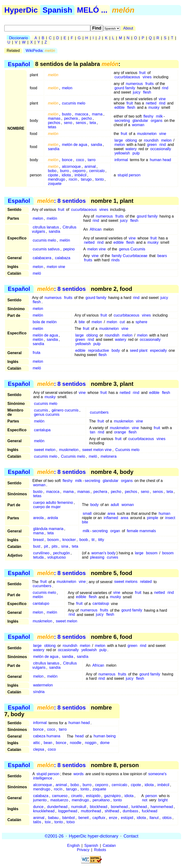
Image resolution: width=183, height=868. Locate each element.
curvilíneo (41, 553)
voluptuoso (57, 557)
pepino (69, 249)
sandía (54, 149)
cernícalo (97, 171)
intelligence (43, 778)
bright (163, 800)
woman (138, 125)
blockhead (99, 807)
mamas (54, 118)
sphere (141, 322)
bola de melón (45, 322)
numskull (79, 807)
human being (105, 736)
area (111, 513)
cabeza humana (47, 736)
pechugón (61, 553)
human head (160, 160)
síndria (39, 692)
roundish (151, 140)
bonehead (119, 807)
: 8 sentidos (61, 201)
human (165, 513)
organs (157, 121)
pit (46, 546)
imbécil (81, 175)
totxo (71, 822)
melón (52, 218)
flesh (147, 92)
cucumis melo (74, 103)
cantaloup (101, 604)
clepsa (39, 750)
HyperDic (21, 10)
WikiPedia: (41, 51)
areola (38, 518)
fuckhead (150, 811)
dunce (38, 807)
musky (154, 107)
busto (67, 114)
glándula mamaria (48, 529)
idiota (66, 175)
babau (53, 818)
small (87, 513)
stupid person (129, 175)
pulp (136, 153)
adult (115, 505)
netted (151, 103)
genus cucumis (47, 414)
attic (37, 743)
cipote (53, 175)
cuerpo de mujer (47, 507)
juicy (137, 92)
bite (82, 322)
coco (80, 160)
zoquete (55, 184)
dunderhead (57, 807)
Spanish (57, 10)
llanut (154, 818)
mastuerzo (59, 800)
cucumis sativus (46, 249)
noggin (91, 743)
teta (93, 123)
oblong (131, 140)
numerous (134, 84)
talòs (37, 822)
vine (162, 99)
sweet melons (126, 582)
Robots (100, 850)
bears (162, 256)
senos (81, 123)
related (146, 582)
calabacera (42, 258)
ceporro (79, 171)
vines (147, 77)
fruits (150, 84)
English (73, 846)
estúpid (127, 818)
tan (92, 432)
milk (159, 116)
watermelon (43, 685)
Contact (131, 836)
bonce (67, 160)
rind (165, 88)
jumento (40, 800)
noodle (76, 743)
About (128, 28)
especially (158, 350)
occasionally (161, 149)
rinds (115, 260)
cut (122, 322)
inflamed (111, 518)
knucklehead (44, 811)
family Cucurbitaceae (130, 256)
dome (105, 743)
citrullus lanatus (46, 227)
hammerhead (162, 807)
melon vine (97, 249)
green (152, 145)
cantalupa (42, 430)
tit (93, 540)
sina (65, 546)
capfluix (99, 818)
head (79, 736)
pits (55, 546)
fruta (36, 353)
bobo (52, 171)
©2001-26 (54, 836)
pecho (87, 118)
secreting (122, 121)
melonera (109, 456)
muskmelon (147, 134)
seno (68, 123)
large (119, 140)
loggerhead (68, 811)
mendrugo (56, 179)
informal (121, 160)
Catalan (109, 846)
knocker (69, 540)
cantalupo (41, 604)
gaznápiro (112, 796)
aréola (53, 518)
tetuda (38, 557)
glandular (140, 121)
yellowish (122, 153)
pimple (153, 518)
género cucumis (65, 410)
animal (90, 166)
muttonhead (91, 811)
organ (115, 531)
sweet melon (45, 450)
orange (120, 432)
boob (84, 540)
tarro (92, 160)
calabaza (63, 258)
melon (67, 88)
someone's (157, 774)
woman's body (103, 553)
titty (101, 540)
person (151, 796)
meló (37, 273)
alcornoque (71, 166)
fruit (142, 73)
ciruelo (77, 796)
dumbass (130, 811)
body (116, 350)
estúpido (93, 796)
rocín (73, 179)
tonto (100, 179)
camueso (60, 796)
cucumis (41, 410)
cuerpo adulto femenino (53, 503)
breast (38, 540)
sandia (96, 145)
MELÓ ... (92, 10)
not (145, 800)
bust (37, 546)
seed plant (139, 350)
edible (119, 107)
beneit (84, 818)
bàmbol (68, 818)
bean (48, 743)
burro (64, 171)
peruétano (101, 800)
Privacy (83, 850)
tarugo (86, 179)
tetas (52, 127)
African (96, 229)
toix (48, 822)
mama (97, 114)
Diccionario (18, 38)
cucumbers (99, 412)
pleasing (97, 557)
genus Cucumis (132, 249)
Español (19, 64)
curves (113, 557)
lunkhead (139, 807)
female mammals (141, 531)
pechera (71, 118)
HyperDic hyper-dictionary (94, 836)
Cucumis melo (127, 450)
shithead (112, 811)
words (79, 774)
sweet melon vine (97, 450)
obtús (167, 818)
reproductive (98, 350)
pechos (54, 123)
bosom (53, 540)
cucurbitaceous (127, 77)
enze (113, 818)
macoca (81, 114)
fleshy (148, 116)
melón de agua (75, 145)
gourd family (125, 88)
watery (131, 149)
